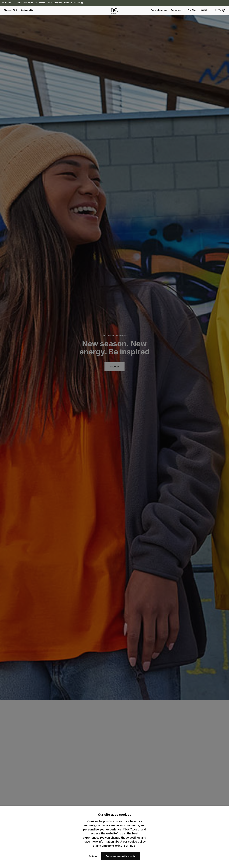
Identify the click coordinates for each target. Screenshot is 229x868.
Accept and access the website (121, 856)
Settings (93, 856)
